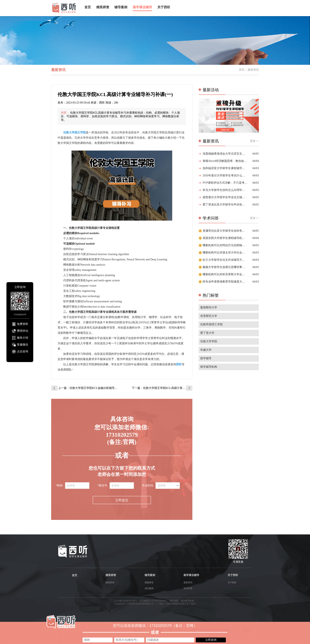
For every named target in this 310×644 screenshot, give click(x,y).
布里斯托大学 (209, 316)
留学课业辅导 (142, 7)
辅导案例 (121, 7)
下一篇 (162, 388)
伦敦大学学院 (209, 341)
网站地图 (174, 601)
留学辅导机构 (209, 367)
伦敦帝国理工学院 (212, 324)
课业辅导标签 (187, 601)
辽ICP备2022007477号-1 (125, 601)
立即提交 (122, 500)
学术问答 (188, 588)
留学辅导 (206, 358)
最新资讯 (188, 582)
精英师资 (103, 7)
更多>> (254, 141)
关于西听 (164, 7)
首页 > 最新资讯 (249, 70)
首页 (88, 7)
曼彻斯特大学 (209, 307)
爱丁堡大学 (207, 333)
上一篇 (89, 388)
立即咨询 (211, 640)
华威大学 (206, 350)
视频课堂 (149, 582)
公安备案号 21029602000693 (153, 601)
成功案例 (149, 588)
